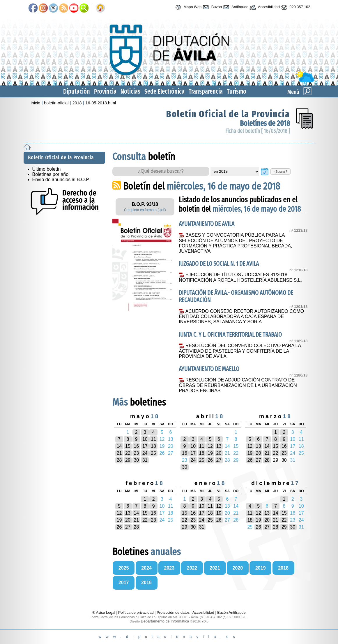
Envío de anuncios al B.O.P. (61, 180)
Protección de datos (173, 612)
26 (210, 460)
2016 (146, 583)
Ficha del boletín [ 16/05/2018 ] (258, 131)
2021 (215, 568)
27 (219, 460)
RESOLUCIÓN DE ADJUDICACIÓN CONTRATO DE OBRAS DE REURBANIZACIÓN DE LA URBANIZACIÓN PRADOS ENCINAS (238, 385)
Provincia (105, 91)
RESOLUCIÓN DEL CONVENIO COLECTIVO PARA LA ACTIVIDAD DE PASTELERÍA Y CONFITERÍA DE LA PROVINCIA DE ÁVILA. (240, 351)
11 (153, 439)
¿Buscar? (280, 172)
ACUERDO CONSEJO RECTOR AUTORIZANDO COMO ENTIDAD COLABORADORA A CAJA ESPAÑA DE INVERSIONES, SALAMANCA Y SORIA (241, 317)
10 (145, 439)
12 (210, 446)
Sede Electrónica (164, 91)
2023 (169, 568)
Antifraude (235, 7)
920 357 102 (295, 7)
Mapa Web (188, 7)
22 (128, 453)
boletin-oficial (56, 103)
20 (219, 453)
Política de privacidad (136, 612)
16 (136, 446)
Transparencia (206, 91)
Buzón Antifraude (231, 612)
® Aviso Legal (104, 612)
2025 (124, 568)
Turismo (237, 91)
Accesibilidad (264, 7)
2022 (192, 568)
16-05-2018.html (101, 103)
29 (128, 460)
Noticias (130, 91)
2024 (146, 568)
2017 (124, 583)
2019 (261, 568)
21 (119, 453)
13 (219, 446)
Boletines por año (51, 174)
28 (119, 460)
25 (153, 453)
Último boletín (47, 169)
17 (145, 446)
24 (145, 453)
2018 (77, 103)
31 (145, 460)
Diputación (77, 91)
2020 (238, 568)
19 (210, 453)
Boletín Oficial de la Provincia (228, 114)
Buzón (212, 7)
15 (128, 446)
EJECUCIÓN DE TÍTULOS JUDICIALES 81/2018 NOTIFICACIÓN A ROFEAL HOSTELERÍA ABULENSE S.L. (240, 277)
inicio (36, 103)
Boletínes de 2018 (265, 123)
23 (136, 453)
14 (119, 446)
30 (136, 460)
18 (153, 446)
